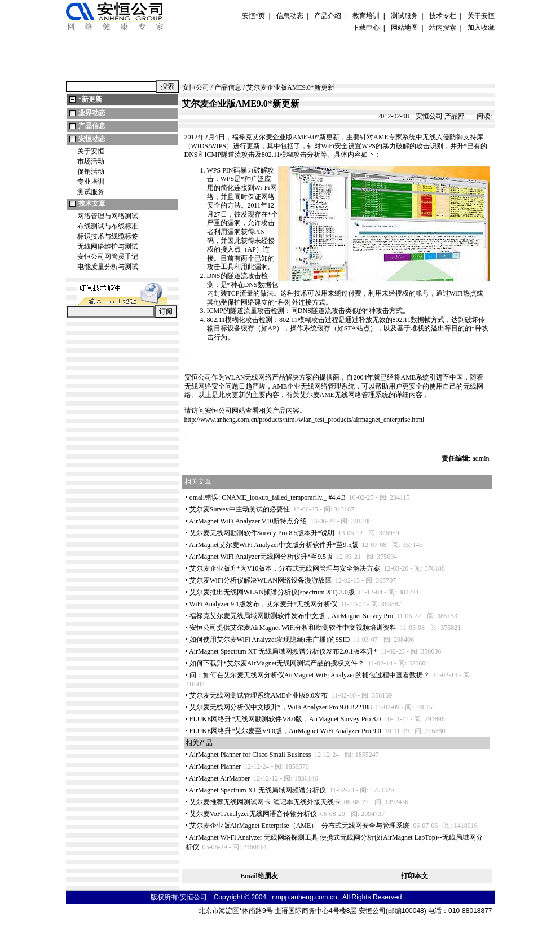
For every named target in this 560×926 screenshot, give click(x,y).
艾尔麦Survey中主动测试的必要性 (240, 509)
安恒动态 (92, 139)
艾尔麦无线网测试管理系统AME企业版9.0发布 (259, 695)
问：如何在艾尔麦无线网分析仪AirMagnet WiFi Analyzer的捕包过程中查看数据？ (310, 675)
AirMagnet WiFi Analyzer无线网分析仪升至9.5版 (261, 557)
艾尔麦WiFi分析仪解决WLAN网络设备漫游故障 (261, 580)
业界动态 (92, 113)
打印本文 (415, 876)
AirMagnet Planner (215, 766)
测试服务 (91, 192)
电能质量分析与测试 (108, 267)
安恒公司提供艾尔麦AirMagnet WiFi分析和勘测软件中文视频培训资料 (293, 628)
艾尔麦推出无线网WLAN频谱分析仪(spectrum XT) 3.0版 (272, 592)
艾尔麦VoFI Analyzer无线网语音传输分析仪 (253, 814)
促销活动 (91, 171)
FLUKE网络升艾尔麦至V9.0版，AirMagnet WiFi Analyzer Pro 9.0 (285, 731)
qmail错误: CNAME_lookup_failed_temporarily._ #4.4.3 (268, 497)
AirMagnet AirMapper (219, 778)
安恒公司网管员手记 (108, 257)
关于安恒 (91, 151)
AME (300, 137)
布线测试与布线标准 (108, 226)
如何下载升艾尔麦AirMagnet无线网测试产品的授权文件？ (277, 663)
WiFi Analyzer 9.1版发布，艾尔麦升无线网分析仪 (263, 604)
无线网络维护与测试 (108, 246)
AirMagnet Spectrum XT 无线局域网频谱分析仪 (257, 790)
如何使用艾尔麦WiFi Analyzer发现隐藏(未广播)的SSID (270, 640)
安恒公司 (196, 87)
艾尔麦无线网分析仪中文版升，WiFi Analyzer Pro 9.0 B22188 (281, 707)
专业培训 (91, 182)
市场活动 (91, 161)
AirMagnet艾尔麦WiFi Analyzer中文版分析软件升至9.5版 (274, 545)
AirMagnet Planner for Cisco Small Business (250, 755)
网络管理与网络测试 (108, 216)
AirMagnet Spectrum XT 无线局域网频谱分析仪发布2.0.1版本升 (283, 651)
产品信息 (92, 126)
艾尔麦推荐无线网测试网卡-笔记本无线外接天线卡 (265, 802)
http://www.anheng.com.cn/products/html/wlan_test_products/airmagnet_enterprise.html (305, 420)
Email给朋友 (259, 876)
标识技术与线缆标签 (108, 236)
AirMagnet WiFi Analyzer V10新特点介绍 (248, 521)
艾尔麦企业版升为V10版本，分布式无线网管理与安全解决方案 (285, 568)
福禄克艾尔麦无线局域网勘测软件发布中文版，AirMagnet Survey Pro (291, 616)
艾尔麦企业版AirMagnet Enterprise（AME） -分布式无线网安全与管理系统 (300, 826)
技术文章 (92, 204)
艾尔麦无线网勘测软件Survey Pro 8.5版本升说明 (262, 533)
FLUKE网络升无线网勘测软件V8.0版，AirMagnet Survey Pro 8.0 (285, 719)
